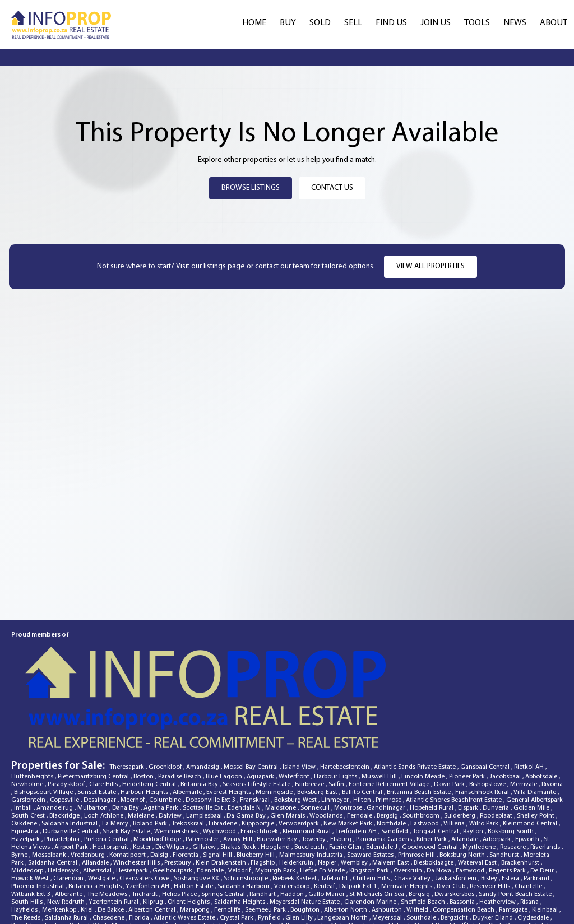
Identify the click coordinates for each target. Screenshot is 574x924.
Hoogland (276, 773)
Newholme (28, 710)
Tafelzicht (335, 804)
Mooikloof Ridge (158, 765)
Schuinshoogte (247, 804)
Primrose (389, 726)
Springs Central (224, 820)
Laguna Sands (33, 898)
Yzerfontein (417, 898)
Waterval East (478, 788)
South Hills (28, 828)
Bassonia (463, 828)
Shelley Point (536, 741)
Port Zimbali (30, 859)
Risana (530, 828)
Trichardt (145, 820)
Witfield (418, 835)
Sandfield (395, 757)
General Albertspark (534, 726)
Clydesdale (534, 843)
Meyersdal (388, 843)
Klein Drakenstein (222, 788)
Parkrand (537, 804)
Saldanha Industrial (70, 749)
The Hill (453, 859)
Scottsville (528, 898)
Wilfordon (67, 890)
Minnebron (128, 851)
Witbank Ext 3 (32, 820)
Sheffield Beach (424, 828)
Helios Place (180, 820)
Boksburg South (511, 757)
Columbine (166, 726)
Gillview (205, 773)
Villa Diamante (536, 718)
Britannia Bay (200, 710)
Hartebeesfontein (346, 693)
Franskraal (256, 726)
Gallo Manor (327, 820)
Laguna (128, 883)
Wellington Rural (455, 883)
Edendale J (383, 773)
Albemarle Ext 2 (538, 867)
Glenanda (529, 883)
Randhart (263, 820)
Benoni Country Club (45, 883)
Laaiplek (480, 859)
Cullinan (112, 859)
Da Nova (440, 796)
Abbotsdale (542, 702)
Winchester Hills (137, 788)
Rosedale (497, 883)
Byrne (20, 781)
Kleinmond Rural (307, 757)
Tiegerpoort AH (241, 890)
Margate (372, 875)
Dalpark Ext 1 (359, 812)
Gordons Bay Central (397, 883)
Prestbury (179, 788)
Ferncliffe (228, 835)
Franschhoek (260, 757)
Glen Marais (288, 741)
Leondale (463, 867)
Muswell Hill (380, 702)
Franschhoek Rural (483, 718)
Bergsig (388, 741)
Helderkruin (297, 788)
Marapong (196, 835)
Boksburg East (318, 718)
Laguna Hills (30, 867)
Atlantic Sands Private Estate (416, 693)
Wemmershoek (177, 757)
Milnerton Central (302, 898)
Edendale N (245, 733)
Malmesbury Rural (255, 883)
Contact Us (332, 188)
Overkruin (409, 796)
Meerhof (133, 726)
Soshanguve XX (197, 804)
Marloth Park (31, 906)
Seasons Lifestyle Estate (257, 710)
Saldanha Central (54, 788)
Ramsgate (514, 835)
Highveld (432, 867)
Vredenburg (89, 781)
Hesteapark (133, 796)
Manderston (367, 851)
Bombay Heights (328, 890)
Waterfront (295, 702)
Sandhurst (505, 781)
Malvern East (392, 788)
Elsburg (342, 765)
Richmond (496, 867)
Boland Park (151, 749)
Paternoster (203, 765)
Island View (300, 693)
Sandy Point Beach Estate (516, 820)
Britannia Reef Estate (78, 875)
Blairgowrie (255, 898)
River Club (452, 812)
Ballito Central (363, 718)
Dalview (171, 741)
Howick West (31, 804)
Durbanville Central (71, 757)
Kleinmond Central (531, 749)
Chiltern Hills (372, 804)
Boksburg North (463, 781)
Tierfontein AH (357, 757)
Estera (511, 804)
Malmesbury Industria (312, 781)
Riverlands (546, 773)
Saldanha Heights (240, 828)
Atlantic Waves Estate (185, 843)
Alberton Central (153, 835)
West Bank (371, 890)
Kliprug (154, 828)
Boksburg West (296, 726)
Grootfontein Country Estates (191, 851)
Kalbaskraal (405, 875)
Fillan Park (423, 859)
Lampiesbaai (205, 741)
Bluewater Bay (278, 765)
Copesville (65, 726)
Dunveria (497, 733)
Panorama (143, 859)
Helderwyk (64, 796)
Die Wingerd (161, 875)
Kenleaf (325, 812)
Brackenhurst (521, 788)
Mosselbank (50, 781)
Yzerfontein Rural (114, 828)
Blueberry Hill (256, 781)
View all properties (430, 266)
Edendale (211, 796)
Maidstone (281, 733)
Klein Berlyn (70, 906)
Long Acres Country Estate (324, 883)
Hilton (363, 726)
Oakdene (25, 749)
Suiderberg (460, 741)
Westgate (102, 804)
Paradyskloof (67, 710)
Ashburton (388, 835)
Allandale (466, 765)
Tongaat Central (436, 757)
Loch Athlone (105, 741)
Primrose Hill (417, 781)
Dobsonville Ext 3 (211, 726)
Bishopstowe (488, 710)
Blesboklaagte (434, 788)
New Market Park (349, 749)
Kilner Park (432, 765)
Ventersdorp (293, 812)
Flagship (263, 788)
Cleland (400, 851)
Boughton (306, 835)
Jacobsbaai (506, 702)
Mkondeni (440, 875)
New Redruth (67, 828)
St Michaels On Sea (378, 820)
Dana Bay (126, 733)
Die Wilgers (172, 773)
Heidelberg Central (150, 710)
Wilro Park (485, 749)
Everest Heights (230, 718)
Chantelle (529, 812)
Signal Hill (218, 781)
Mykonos (548, 875)
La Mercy (116, 749)
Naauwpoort (491, 898)
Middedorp (28, 796)
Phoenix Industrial (38, 812)
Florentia (186, 781)
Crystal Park (237, 843)
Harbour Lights (336, 702)
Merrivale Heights (408, 812)
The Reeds (27, 843)
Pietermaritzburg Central (94, 702)
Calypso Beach (164, 883)
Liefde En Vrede (323, 796)
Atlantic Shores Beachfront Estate (455, 726)
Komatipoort (128, 781)
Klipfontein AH (73, 867)
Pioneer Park (468, 702)
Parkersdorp (237, 859)
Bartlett (102, 906)
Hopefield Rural (432, 733)
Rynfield (270, 843)
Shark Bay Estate (127, 757)
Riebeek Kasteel (295, 804)
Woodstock (114, 867)
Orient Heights (189, 828)
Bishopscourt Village (44, 718)
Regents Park (508, 796)
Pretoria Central (107, 765)
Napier (328, 788)
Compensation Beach (464, 835)
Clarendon (69, 804)
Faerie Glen (346, 773)
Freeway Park (523, 890)
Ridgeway (351, 867)
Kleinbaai (546, 835)
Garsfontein (29, 726)
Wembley (355, 788)
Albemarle (188, 718)
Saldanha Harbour (244, 812)
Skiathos (403, 890)
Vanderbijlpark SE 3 (153, 898)
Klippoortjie (259, 749)
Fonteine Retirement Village (390, 710)
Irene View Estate (210, 898)
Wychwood (220, 757)
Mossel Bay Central (252, 693)
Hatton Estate (194, 812)
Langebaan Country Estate (318, 875)
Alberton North (346, 835)
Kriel (88, 835)
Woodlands (327, 741)
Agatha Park (162, 733)
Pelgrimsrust (255, 867)
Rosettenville (478, 875)
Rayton (474, 757)
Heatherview (498, 828)
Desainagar (101, 726)
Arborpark (497, 765)
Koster (143, 773)
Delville (68, 898)
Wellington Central (248, 875)
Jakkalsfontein (457, 804)
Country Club (325, 851)
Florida (140, 843)
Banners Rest (30, 890)
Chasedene (109, 843)
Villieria (455, 749)
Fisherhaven (207, 883)
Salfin (337, 710)
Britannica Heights (96, 812)
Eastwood (425, 749)
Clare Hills (104, 710)
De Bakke (112, 835)
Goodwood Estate (189, 859)
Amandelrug (55, 733)
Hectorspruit (111, 773)
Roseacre (514, 773)
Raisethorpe (216, 867)
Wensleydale (276, 859)
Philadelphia (63, 765)
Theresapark (128, 693)
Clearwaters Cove (145, 804)
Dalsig (160, 781)
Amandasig (203, 693)
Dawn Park (450, 710)
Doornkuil (511, 859)
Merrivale (524, 710)
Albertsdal (98, 796)
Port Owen (516, 875)
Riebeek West (89, 851)
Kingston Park (370, 796)
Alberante (70, 820)
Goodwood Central (431, 773)
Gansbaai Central (486, 693)
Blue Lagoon (225, 702)
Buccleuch (310, 773)
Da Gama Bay (247, 741)
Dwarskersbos (455, 820)
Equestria (26, 757)
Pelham (291, 851)
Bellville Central (392, 867)
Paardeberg (200, 875)
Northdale (392, 749)
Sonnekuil (316, 733)
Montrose (349, 733)
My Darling (436, 890)
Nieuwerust (96, 883)
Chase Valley (413, 804)
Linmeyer (336, 726)
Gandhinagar (387, 733)
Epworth (528, 765)
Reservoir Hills (491, 812)
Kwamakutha (102, 898)
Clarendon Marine (371, 828)
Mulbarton (93, 733)
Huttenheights (33, 702)
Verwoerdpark (300, 749)
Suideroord (28, 875)
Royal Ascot (348, 898)
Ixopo (538, 859)
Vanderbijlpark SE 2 (305, 867)
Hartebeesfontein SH (165, 867)
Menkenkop (60, 835)
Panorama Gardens (385, 765)
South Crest (29, 741)
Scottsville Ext (204, 733)
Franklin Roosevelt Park (333, 859)
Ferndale (360, 741)
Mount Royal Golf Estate (450, 851)
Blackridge (65, 741)
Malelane (142, 741)
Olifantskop (387, 859)
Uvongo (130, 890)
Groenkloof (166, 693)
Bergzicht (455, 843)
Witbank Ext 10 (74, 859)
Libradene (224, 749)
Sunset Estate (98, 718)
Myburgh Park (276, 796)
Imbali (24, 733)
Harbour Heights (145, 718)
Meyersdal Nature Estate (305, 828)
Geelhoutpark (173, 796)
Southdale (422, 843)
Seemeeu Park (266, 835)
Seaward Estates (371, 781)
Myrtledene (480, 773)
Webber (157, 890)
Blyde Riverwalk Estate (522, 851)
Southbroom (422, 741)
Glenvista (100, 890)
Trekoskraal (189, 749)
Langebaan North (343, 843)
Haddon (293, 820)
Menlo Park (283, 890)
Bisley (490, 804)
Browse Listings (251, 188)
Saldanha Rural (67, 843)
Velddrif (240, 796)
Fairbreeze (310, 710)
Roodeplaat (497, 741)
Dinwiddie (453, 898)
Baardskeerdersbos (39, 851)
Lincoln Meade (424, 702)
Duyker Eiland (494, 843)
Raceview (383, 898)
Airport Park (72, 773)
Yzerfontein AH (148, 812)
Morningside (275, 718)
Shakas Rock (239, 773)
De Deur (543, 796)
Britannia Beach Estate (420, 718)
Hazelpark (26, 765)
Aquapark (261, 702)
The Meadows (108, 820)
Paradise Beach (180, 702)
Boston (144, 702)
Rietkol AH (530, 693)
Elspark (469, 733)
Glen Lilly (300, 843)
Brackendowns (193, 890)
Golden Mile (532, 733)
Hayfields (25, 835)
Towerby (314, 765)
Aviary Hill (239, 765)
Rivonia (552, 710)
